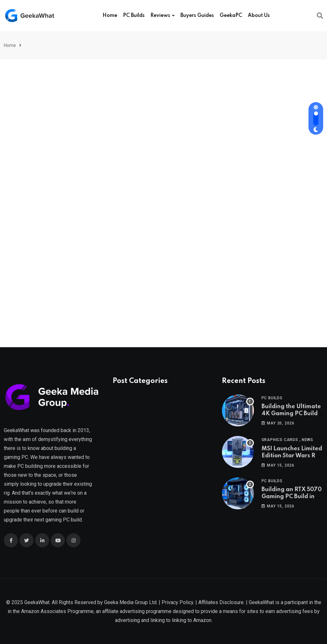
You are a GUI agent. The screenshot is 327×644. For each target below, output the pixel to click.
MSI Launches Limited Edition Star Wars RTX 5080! (292, 456)
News (308, 440)
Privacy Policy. (178, 602)
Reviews (160, 16)
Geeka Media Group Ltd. (131, 602)
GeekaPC (231, 16)
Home (110, 16)
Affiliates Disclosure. (221, 602)
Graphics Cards (280, 440)
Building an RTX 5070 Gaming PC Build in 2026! (292, 497)
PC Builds (134, 16)
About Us (259, 16)
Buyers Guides (197, 16)
